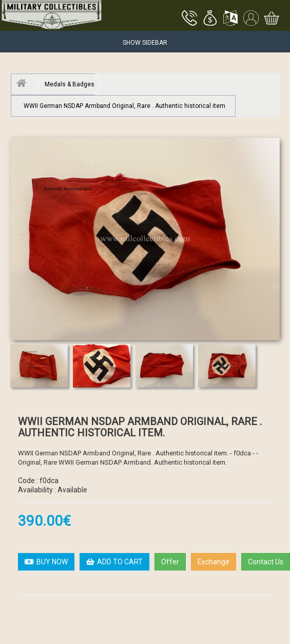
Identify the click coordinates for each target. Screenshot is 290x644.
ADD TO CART (114, 562)
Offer (170, 562)
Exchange (214, 562)
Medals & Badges (70, 84)
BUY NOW (46, 562)
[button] (210, 19)
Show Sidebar (145, 43)
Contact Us (266, 562)
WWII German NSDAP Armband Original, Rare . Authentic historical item (124, 106)
